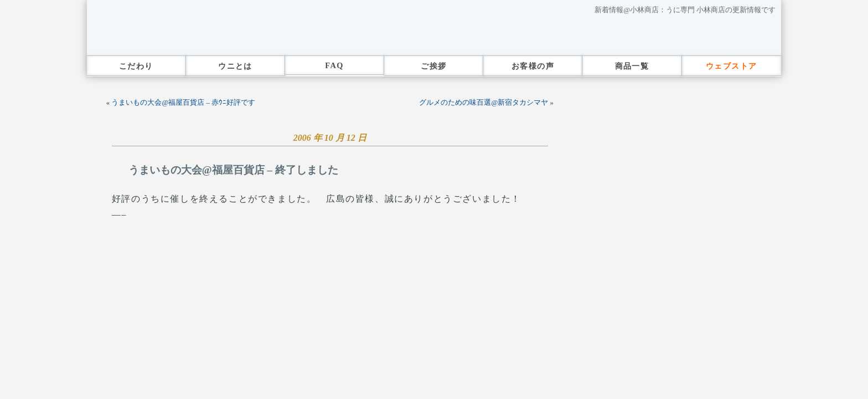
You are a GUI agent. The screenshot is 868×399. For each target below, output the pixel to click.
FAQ (334, 65)
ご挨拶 (433, 66)
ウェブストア (732, 66)
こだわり (136, 66)
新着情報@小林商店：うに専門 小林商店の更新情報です (685, 10)
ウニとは (235, 66)
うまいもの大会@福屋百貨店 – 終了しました (233, 170)
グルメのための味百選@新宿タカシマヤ (484, 103)
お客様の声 (533, 66)
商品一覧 (632, 66)
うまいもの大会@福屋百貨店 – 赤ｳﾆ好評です (183, 103)
